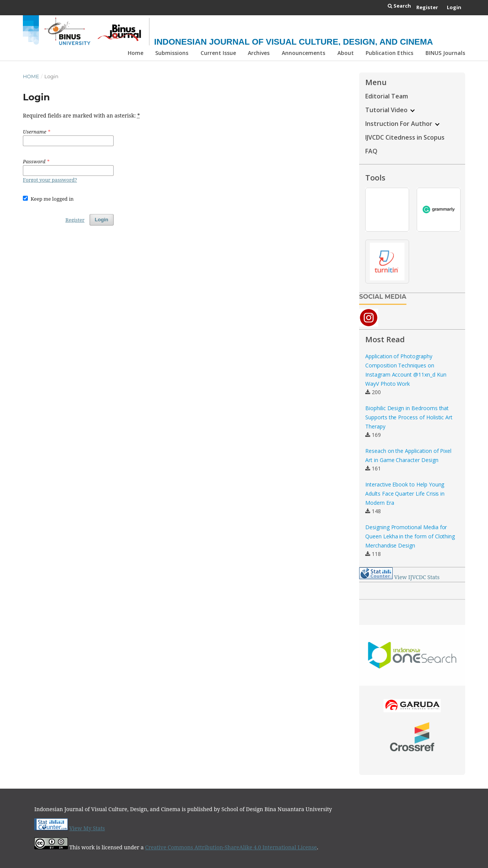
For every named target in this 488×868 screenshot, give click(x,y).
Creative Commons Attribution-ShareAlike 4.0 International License (231, 847)
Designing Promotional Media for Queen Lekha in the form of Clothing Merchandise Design (410, 536)
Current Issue (218, 53)
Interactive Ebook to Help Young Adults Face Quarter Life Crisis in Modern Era (405, 494)
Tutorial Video (390, 110)
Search (399, 6)
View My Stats (87, 828)
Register (427, 7)
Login (454, 7)
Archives (259, 53)
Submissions (172, 53)
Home (136, 53)
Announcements (303, 53)
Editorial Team (387, 96)
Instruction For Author (402, 124)
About (346, 53)
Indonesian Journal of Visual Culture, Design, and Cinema (293, 42)
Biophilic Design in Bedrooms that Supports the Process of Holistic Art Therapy (409, 417)
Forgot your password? (50, 180)
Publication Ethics (389, 53)
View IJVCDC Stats (417, 577)
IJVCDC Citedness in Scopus (405, 137)
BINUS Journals (445, 53)
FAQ (371, 151)
